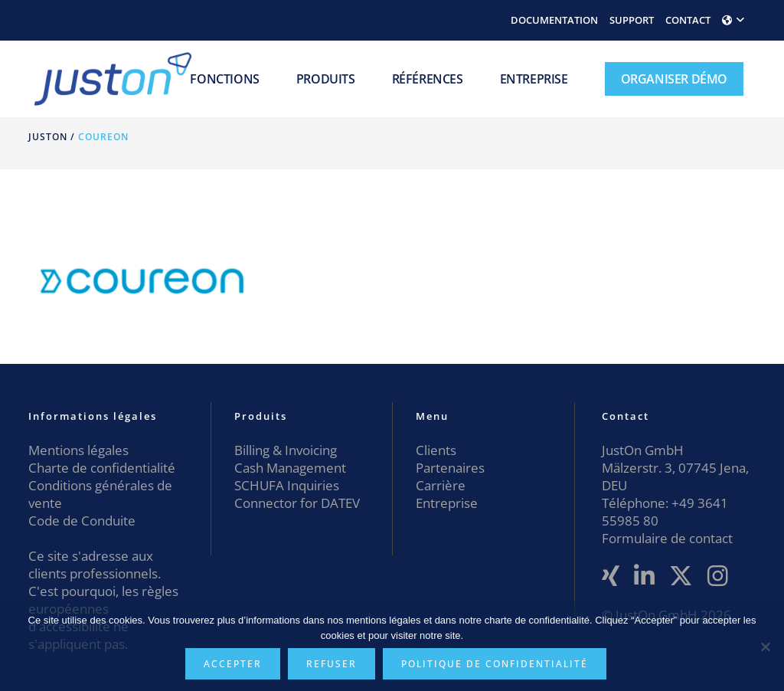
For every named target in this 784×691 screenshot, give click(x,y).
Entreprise (447, 503)
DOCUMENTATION (554, 20)
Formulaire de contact (667, 538)
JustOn (48, 137)
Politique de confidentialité (495, 664)
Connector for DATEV (297, 503)
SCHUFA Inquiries (287, 485)
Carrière (441, 485)
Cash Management (290, 468)
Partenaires (450, 468)
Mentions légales (78, 450)
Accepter (233, 664)
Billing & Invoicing (286, 450)
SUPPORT (632, 20)
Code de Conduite (82, 521)
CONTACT (688, 20)
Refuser (332, 664)
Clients (436, 450)
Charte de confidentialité (102, 468)
